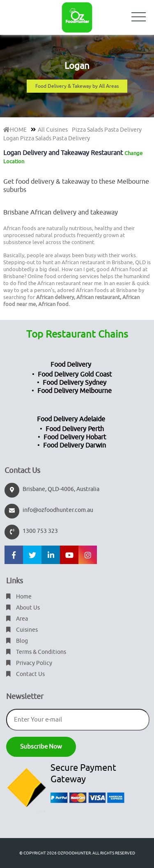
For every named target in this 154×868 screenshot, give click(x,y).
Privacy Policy (29, 663)
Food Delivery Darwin (75, 445)
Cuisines (22, 630)
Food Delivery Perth (75, 429)
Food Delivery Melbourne (75, 391)
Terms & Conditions (36, 652)
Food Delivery (71, 365)
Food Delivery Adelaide (71, 419)
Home (19, 597)
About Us (23, 608)
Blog (17, 641)
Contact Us (25, 674)
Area (17, 619)
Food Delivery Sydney (75, 383)
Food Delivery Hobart (75, 437)
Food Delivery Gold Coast (75, 375)
